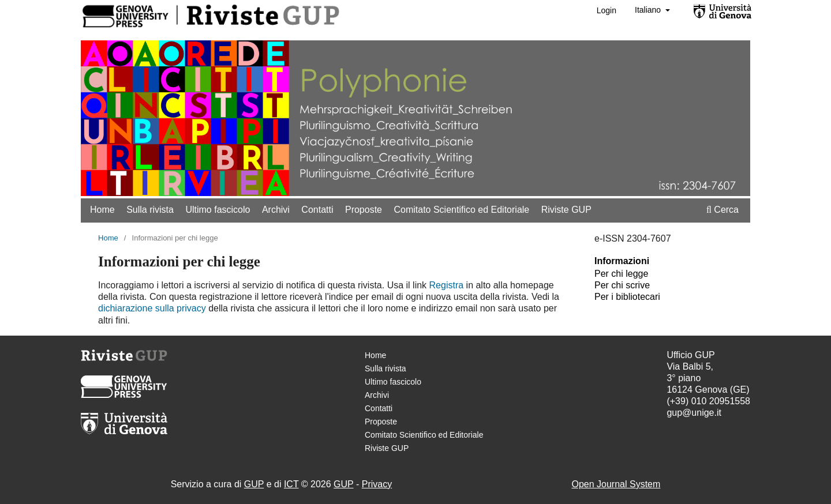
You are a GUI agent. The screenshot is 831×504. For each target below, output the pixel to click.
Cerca (723, 210)
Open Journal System (616, 484)
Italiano (649, 10)
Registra (447, 285)
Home (102, 210)
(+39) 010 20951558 (708, 401)
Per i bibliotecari (627, 297)
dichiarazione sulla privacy (152, 308)
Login (607, 10)
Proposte (364, 210)
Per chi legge (621, 274)
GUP (254, 484)
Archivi (276, 210)
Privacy (377, 484)
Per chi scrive (622, 285)
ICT (291, 484)
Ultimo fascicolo (218, 210)
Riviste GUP (566, 210)
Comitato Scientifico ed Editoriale (461, 210)
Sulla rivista (150, 210)
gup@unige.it (694, 413)
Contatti (317, 210)
